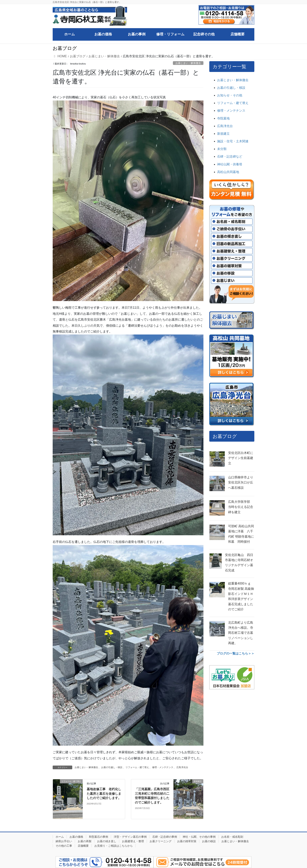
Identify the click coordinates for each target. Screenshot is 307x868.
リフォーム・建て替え (137, 767)
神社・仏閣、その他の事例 (199, 837)
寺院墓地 (223, 118)
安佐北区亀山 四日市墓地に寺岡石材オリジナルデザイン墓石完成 (239, 563)
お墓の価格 (76, 837)
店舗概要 (83, 846)
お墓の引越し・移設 (112, 767)
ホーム (60, 837)
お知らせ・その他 (230, 95)
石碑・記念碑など (230, 156)
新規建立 (223, 134)
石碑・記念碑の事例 (165, 837)
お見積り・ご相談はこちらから (114, 846)
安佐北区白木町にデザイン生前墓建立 (241, 458)
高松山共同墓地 (228, 172)
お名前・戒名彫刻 (232, 837)
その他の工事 (64, 846)
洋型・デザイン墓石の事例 (130, 837)
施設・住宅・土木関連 (233, 141)
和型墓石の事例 (98, 837)
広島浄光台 (182, 767)
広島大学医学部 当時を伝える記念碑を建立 (241, 507)
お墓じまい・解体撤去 (188, 63)
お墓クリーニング (161, 841)
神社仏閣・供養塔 (230, 164)
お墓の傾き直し (107, 841)
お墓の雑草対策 (187, 841)
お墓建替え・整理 (133, 841)
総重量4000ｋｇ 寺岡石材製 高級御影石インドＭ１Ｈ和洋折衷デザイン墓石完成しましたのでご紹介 (241, 596)
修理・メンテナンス (163, 767)
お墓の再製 (85, 841)
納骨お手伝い (64, 841)
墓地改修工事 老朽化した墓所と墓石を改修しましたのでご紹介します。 (104, 794)
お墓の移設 (209, 841)
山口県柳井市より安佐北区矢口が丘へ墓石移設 (241, 482)
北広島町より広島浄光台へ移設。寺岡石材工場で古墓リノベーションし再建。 (241, 633)
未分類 (222, 149)
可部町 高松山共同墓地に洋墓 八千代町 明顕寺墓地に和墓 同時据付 (241, 534)
